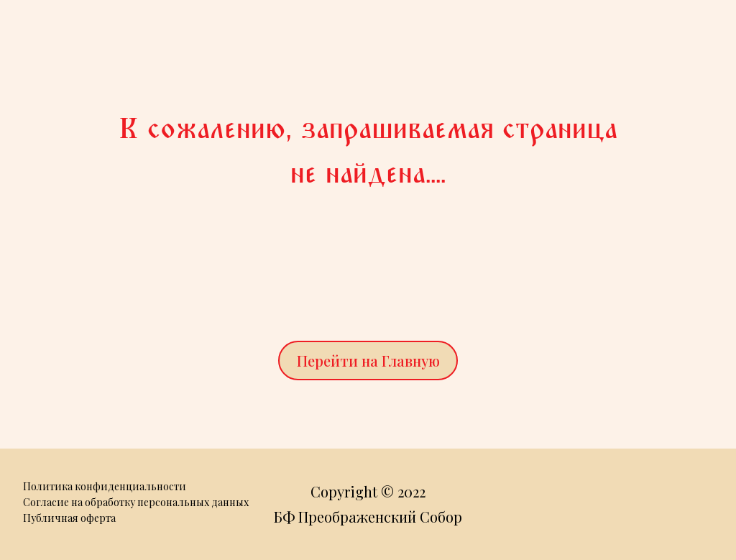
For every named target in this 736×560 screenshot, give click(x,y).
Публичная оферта (69, 518)
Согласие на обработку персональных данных (136, 502)
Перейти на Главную (368, 361)
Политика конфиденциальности (105, 486)
